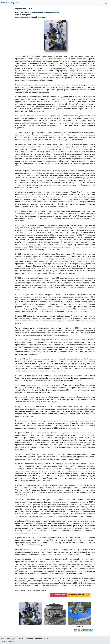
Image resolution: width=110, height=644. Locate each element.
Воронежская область (24, 8)
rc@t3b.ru (10, 641)
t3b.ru (48, 639)
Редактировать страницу (79, 595)
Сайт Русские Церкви (10, 3)
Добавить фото (59, 595)
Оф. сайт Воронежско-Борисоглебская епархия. (40, 12)
